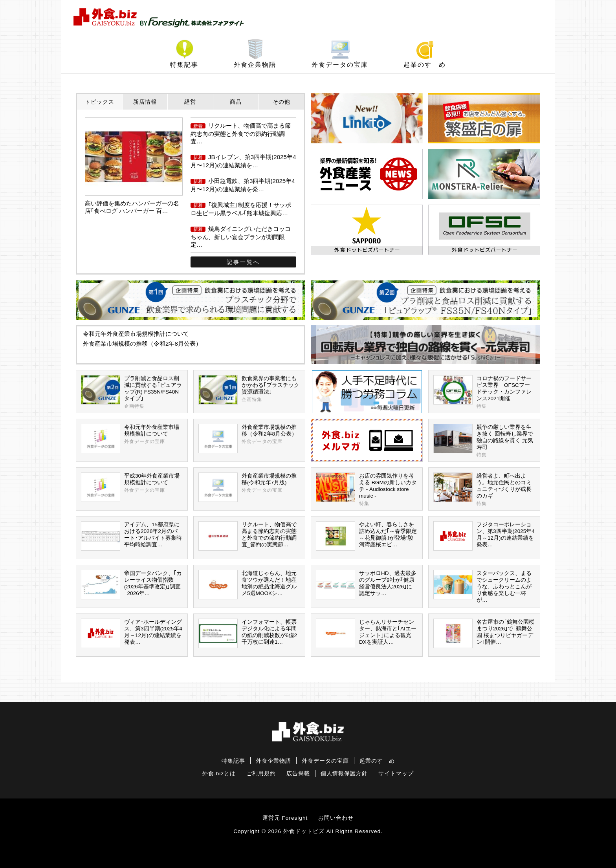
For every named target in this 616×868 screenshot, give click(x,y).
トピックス (100, 102)
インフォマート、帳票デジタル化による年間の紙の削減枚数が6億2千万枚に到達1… (248, 633)
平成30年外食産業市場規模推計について (132, 487)
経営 (190, 102)
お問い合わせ (336, 818)
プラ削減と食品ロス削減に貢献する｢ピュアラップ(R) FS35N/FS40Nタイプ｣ (132, 392)
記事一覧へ (243, 262)
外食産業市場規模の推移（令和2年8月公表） (142, 343)
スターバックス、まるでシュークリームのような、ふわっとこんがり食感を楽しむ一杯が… (482, 586)
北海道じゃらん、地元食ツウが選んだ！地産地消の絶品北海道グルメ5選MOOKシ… (247, 585)
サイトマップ (396, 774)
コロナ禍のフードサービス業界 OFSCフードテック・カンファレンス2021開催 (484, 392)
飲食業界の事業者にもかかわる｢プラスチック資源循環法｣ (249, 390)
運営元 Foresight (285, 818)
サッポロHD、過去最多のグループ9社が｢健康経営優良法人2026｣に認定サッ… (366, 585)
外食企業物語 (255, 65)
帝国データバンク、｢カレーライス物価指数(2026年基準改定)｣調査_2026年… (131, 585)
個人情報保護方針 (344, 774)
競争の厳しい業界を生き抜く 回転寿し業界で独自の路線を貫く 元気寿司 (484, 441)
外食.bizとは (219, 774)
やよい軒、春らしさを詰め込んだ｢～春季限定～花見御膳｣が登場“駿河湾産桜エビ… (366, 536)
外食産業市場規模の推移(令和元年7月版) (249, 487)
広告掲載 (298, 774)
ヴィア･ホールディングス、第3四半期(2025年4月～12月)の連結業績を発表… (132, 633)
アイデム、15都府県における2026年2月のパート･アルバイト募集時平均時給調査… (131, 536)
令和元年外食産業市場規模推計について (136, 334)
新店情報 (145, 102)
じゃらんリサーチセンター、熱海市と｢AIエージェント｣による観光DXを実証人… (366, 633)
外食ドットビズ (304, 831)
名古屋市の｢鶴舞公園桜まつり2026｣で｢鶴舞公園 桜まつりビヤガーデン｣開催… (484, 633)
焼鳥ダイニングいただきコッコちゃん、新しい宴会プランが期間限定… (241, 237)
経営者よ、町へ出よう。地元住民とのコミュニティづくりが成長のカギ (484, 490)
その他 (281, 102)
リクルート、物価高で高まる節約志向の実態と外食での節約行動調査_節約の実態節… (247, 536)
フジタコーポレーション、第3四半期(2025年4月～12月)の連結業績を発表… (484, 536)
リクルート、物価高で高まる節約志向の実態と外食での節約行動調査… (241, 133)
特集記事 (184, 65)
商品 (236, 102)
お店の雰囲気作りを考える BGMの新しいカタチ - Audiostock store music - (367, 490)
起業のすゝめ (425, 65)
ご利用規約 (261, 774)
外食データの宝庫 (340, 65)
